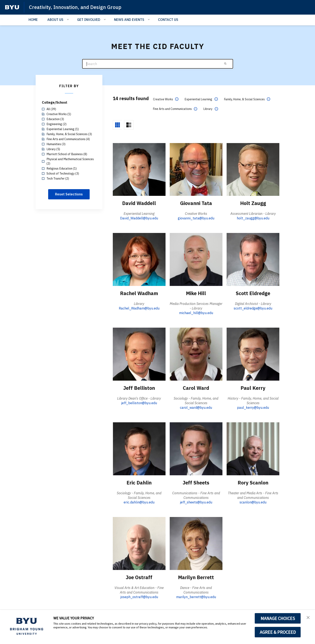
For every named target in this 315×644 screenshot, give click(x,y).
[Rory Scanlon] (253, 448)
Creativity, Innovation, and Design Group (76, 7)
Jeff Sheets (196, 482)
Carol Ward (196, 388)
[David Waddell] (139, 169)
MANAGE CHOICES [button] (278, 618)
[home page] (12, 7)
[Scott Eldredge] (253, 259)
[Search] (158, 64)
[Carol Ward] (196, 354)
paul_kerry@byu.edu (253, 407)
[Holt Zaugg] (253, 169)
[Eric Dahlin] (139, 448)
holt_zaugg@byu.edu (253, 218)
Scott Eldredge (253, 293)
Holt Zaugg (253, 203)
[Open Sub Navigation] (68, 19)
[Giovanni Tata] (196, 169)
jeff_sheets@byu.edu (196, 502)
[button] (308, 617)
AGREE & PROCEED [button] (278, 632)
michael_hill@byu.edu (196, 313)
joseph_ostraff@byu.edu (139, 596)
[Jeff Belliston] (139, 354)
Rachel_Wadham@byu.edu (139, 308)
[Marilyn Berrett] (196, 543)
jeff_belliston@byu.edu (139, 403)
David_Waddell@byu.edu (139, 218)
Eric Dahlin (139, 482)
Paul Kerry (253, 388)
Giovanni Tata (196, 203)
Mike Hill (196, 293)
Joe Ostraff (139, 577)
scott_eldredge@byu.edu (253, 308)
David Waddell (139, 203)
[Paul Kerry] (253, 354)
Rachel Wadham (139, 293)
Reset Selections (69, 194)
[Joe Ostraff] (139, 543)
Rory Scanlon (253, 482)
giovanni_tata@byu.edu (196, 218)
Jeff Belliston (139, 388)
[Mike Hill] (196, 259)
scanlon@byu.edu (253, 502)
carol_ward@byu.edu (196, 407)
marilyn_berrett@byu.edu (196, 596)
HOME (33, 20)
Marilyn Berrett (196, 577)
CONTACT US (168, 20)
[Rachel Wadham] (139, 259)
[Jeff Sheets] (196, 448)
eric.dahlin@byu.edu (139, 502)
